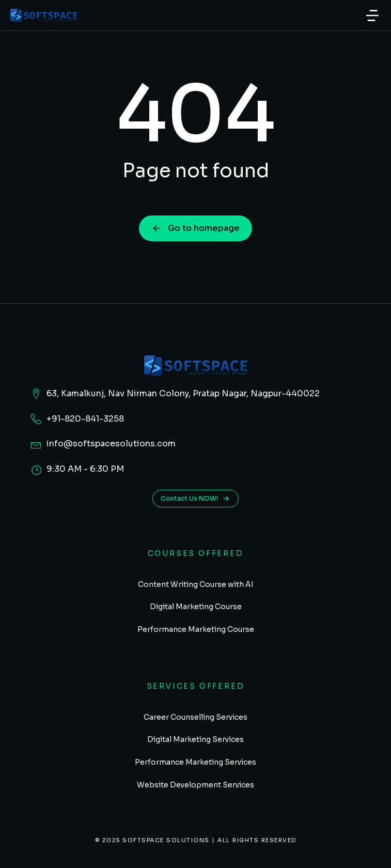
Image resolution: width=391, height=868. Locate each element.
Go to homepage (195, 228)
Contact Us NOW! (195, 499)
